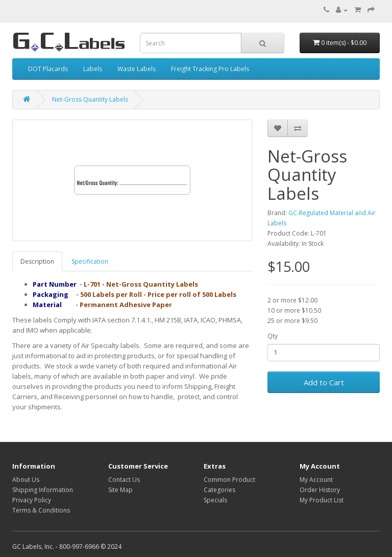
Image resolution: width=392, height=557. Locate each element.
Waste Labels (137, 69)
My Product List (322, 500)
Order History (320, 490)
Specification (90, 261)
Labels (93, 69)
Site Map (120, 490)
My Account (316, 480)
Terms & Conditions (41, 510)
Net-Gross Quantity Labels (90, 99)
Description (37, 261)
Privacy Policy (32, 500)
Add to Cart (324, 382)
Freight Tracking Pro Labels (210, 69)
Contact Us (124, 480)
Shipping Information (43, 490)
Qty (273, 336)
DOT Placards (48, 69)
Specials (215, 500)
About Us (26, 480)
